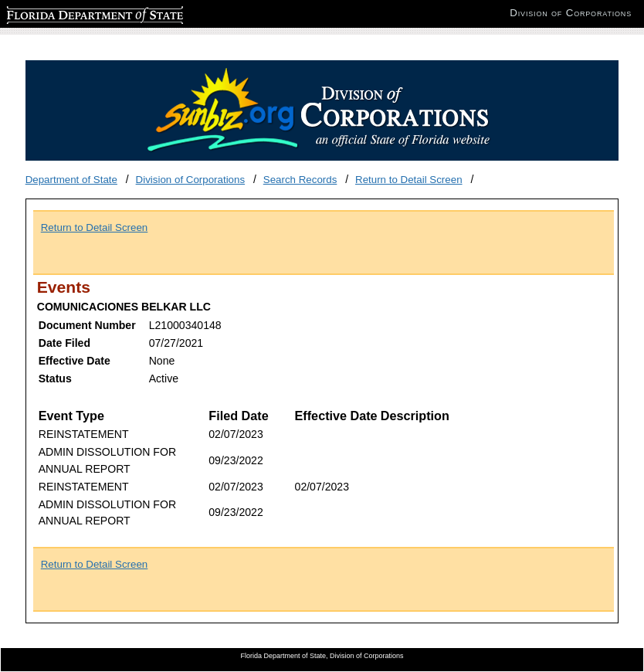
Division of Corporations (191, 180)
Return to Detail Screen (409, 180)
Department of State (71, 180)
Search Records (300, 180)
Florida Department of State (69, 13)
